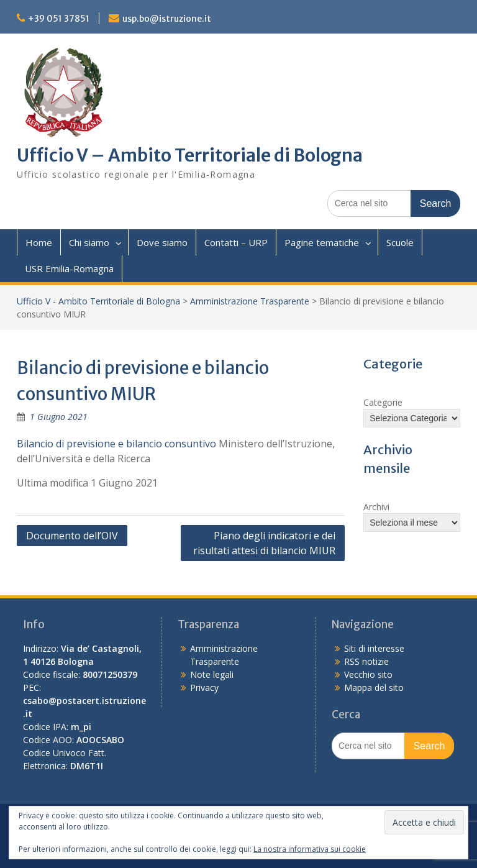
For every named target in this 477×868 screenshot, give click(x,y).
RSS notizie (366, 661)
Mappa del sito (374, 688)
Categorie (383, 402)
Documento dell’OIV (72, 536)
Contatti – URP (236, 242)
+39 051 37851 (59, 19)
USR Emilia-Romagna (69, 268)
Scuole (400, 242)
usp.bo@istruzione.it (167, 19)
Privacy (204, 688)
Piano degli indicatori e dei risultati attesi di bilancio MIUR (264, 543)
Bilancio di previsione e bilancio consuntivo (116, 444)
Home (39, 242)
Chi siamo (89, 242)
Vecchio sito (368, 674)
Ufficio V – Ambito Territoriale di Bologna (190, 155)
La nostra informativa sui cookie (310, 849)
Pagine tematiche (322, 242)
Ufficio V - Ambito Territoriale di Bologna (98, 301)
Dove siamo (162, 242)
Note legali (212, 674)
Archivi (376, 507)
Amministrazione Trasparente (250, 301)
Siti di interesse (374, 648)
